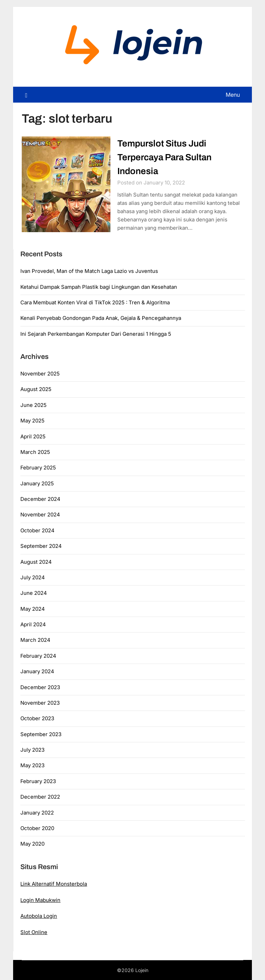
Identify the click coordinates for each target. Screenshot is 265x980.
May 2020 (32, 844)
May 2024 (33, 609)
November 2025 (40, 374)
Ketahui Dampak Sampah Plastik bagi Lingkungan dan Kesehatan (99, 287)
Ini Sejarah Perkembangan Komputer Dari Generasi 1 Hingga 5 (96, 334)
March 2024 (35, 640)
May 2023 (32, 765)
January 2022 (37, 813)
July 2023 (32, 750)
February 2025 (38, 468)
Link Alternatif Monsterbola (54, 884)
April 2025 (33, 436)
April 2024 (33, 624)
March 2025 (35, 452)
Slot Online (34, 932)
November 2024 (40, 515)
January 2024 (37, 671)
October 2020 (37, 828)
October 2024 (37, 530)
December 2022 (40, 797)
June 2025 (33, 405)
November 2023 (40, 703)
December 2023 (40, 687)
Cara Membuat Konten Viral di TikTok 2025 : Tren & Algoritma (95, 302)
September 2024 (41, 546)
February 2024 (38, 656)
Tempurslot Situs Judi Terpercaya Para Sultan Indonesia (164, 157)
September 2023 (41, 734)
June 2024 (34, 593)
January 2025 (37, 483)
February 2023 (38, 781)
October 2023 (37, 718)
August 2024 (36, 562)
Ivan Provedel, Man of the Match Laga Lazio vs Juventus (89, 271)
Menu (233, 95)
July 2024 (33, 577)
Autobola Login (39, 916)
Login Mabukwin (40, 900)
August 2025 (36, 389)
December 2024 (40, 499)
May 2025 (32, 421)
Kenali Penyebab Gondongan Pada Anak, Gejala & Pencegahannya (101, 318)
